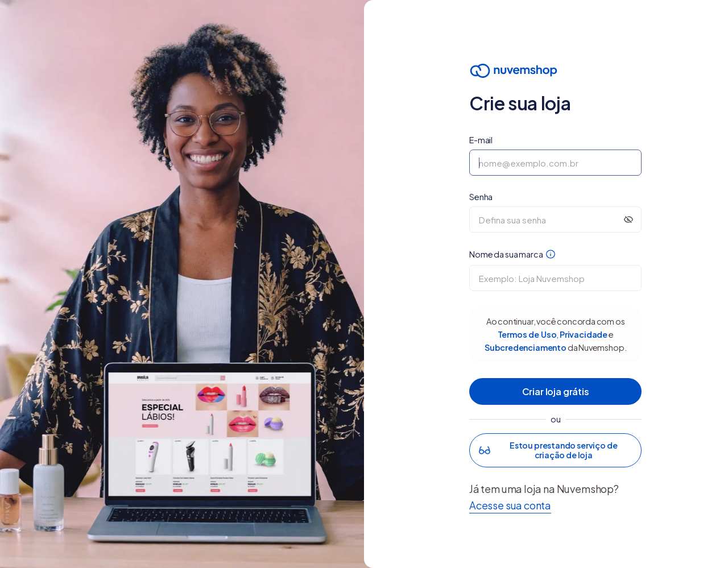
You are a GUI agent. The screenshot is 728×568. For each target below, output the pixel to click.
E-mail (481, 140)
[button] (555, 450)
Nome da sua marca (512, 256)
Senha (481, 197)
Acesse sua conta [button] (510, 505)
